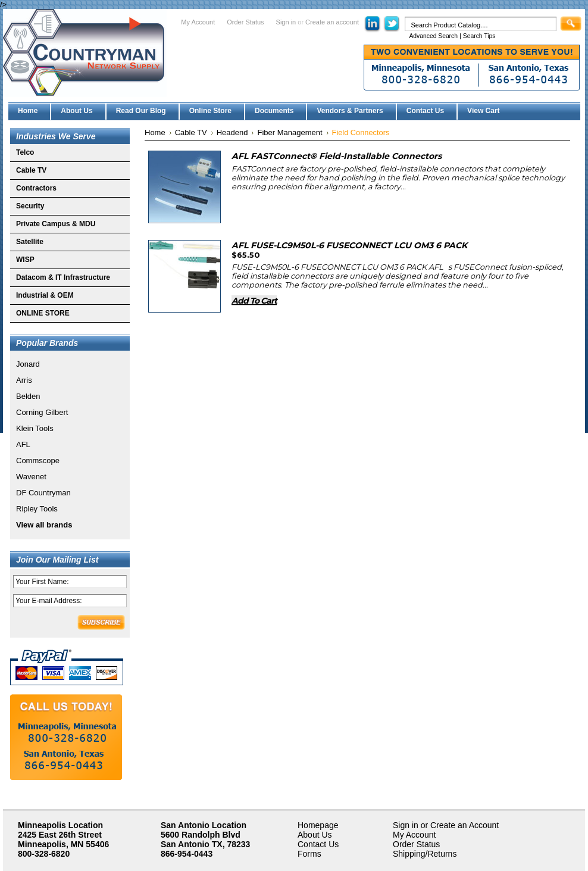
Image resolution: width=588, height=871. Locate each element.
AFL (23, 444)
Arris (24, 380)
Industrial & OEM (45, 295)
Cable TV (31, 170)
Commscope (38, 461)
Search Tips (479, 36)
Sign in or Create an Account (446, 825)
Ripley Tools (37, 509)
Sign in (286, 22)
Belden (28, 396)
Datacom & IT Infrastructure (63, 277)
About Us (315, 835)
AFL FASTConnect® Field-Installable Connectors (337, 156)
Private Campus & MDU (56, 224)
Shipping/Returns (425, 854)
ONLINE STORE (43, 313)
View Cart (483, 111)
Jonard (28, 364)
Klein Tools (35, 428)
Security (30, 206)
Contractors (36, 188)
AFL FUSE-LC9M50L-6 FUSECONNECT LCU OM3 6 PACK (349, 245)
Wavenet (31, 477)
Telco (25, 152)
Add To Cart (254, 301)
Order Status (245, 22)
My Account (198, 22)
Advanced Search (433, 36)
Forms (309, 854)
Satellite (30, 242)
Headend (232, 132)
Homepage (318, 825)
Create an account (332, 22)
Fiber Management (290, 132)
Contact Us (318, 844)
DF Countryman (43, 493)
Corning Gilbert (42, 412)
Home (155, 132)
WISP (25, 260)
